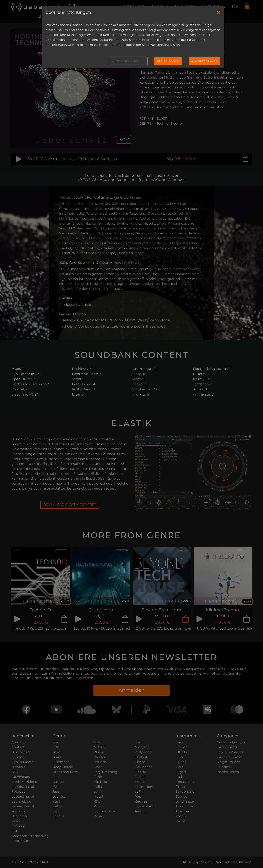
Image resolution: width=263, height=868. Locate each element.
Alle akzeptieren (205, 61)
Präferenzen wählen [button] (129, 61)
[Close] (219, 13)
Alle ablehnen (168, 61)
